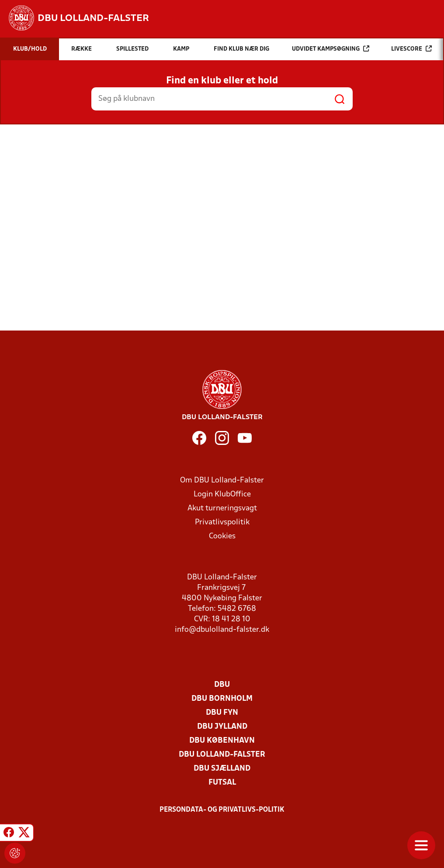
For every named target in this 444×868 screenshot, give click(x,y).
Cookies (222, 536)
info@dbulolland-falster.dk (222, 630)
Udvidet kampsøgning (331, 49)
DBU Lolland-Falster (222, 755)
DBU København (222, 741)
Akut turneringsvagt (222, 508)
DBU (222, 685)
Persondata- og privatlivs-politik (222, 810)
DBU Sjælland (222, 769)
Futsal (222, 783)
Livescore (411, 49)
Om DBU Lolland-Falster (222, 480)
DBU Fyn (222, 713)
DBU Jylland (222, 727)
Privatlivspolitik (222, 522)
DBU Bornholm (222, 699)
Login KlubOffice (222, 494)
